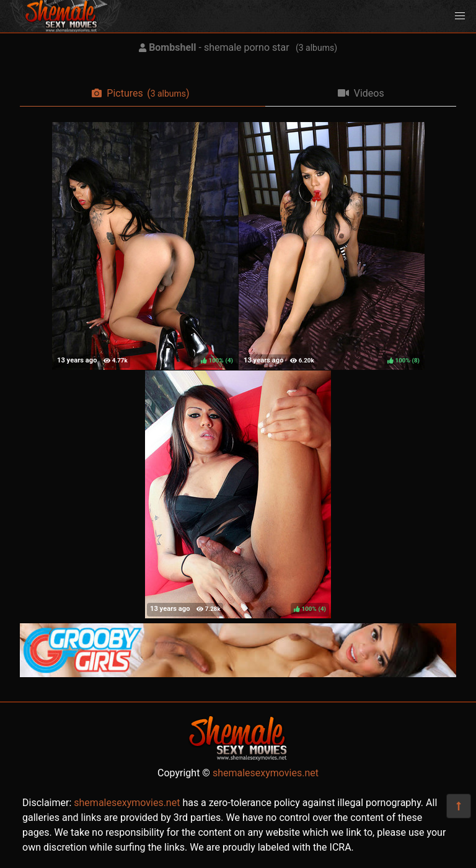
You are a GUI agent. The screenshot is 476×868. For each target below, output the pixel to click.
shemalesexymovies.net (266, 773)
